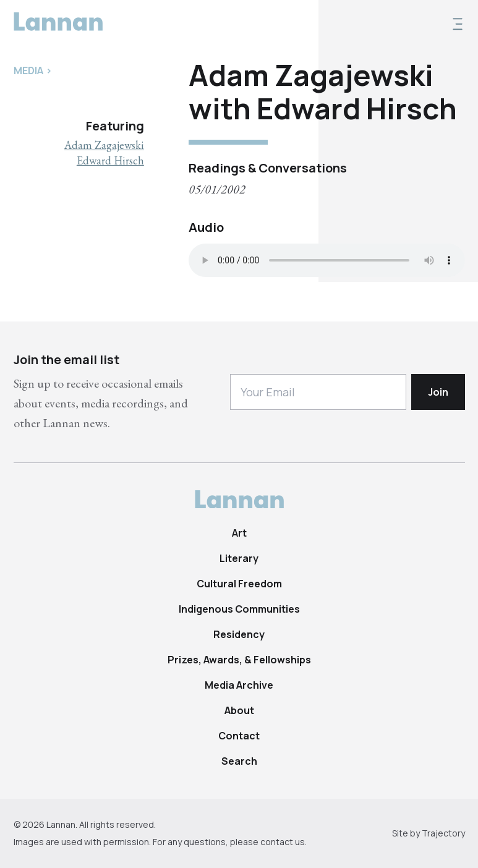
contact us (283, 842)
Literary (239, 558)
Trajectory (443, 833)
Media (28, 70)
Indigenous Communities (239, 609)
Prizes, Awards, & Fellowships (239, 660)
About (239, 710)
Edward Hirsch (110, 160)
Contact (239, 736)
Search (239, 761)
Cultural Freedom (239, 584)
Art (239, 533)
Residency (239, 634)
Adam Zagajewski (104, 145)
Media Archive (239, 685)
